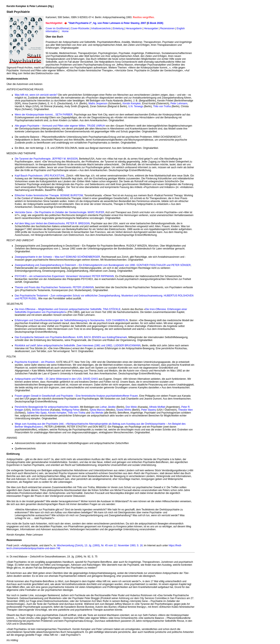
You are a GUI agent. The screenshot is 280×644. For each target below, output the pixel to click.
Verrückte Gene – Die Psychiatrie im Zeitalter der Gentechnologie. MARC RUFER (59, 212)
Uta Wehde (97, 413)
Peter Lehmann (179, 103)
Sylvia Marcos (97, 410)
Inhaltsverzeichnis (101, 28)
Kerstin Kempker (132, 103)
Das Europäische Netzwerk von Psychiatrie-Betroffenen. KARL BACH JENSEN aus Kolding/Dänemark (71, 337)
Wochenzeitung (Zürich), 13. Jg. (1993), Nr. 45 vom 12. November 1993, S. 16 (100, 545)
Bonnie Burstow (41, 410)
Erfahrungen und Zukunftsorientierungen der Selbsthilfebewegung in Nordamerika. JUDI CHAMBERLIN (71, 320)
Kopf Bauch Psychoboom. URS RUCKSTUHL (40, 176)
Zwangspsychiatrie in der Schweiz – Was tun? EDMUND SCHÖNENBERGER (57, 257)
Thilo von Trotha (162, 106)
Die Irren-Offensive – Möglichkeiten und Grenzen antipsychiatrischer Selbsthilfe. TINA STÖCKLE (68, 309)
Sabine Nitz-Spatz (37, 413)
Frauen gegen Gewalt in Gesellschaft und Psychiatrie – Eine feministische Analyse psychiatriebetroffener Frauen (76, 396)
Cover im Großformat (57, 28)
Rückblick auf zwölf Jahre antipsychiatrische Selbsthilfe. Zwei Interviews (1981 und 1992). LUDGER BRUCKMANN (78, 346)
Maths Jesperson (98, 103)
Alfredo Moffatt (157, 407)
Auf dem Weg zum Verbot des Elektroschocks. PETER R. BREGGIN (52, 223)
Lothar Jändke (108, 407)
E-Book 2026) (155, 23)
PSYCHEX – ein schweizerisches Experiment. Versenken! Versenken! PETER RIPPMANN (64, 276)
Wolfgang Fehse (71, 410)
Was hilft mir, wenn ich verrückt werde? (36, 95)
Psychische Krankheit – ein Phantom (35, 362)
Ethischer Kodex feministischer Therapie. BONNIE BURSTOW (49, 195)
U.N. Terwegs (136, 106)
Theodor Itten (185, 410)
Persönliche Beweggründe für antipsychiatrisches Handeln (47, 407)
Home (65, 31)
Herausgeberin (134, 28)
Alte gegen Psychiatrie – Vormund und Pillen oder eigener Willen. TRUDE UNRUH (60, 126)
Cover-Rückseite (80, 28)
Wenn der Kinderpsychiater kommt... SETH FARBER (44, 115)
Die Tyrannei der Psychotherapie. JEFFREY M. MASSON (46, 159)
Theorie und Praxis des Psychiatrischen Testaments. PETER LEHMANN (54, 287)
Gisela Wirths (124, 410)
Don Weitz (131, 407)
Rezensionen (167, 28)
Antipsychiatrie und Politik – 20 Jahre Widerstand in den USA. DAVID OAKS (56, 379)
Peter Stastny (149, 410)
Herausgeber (151, 28)
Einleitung (118, 28)
